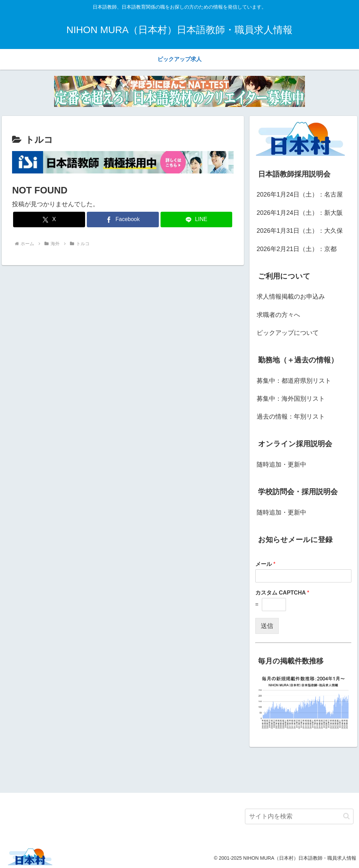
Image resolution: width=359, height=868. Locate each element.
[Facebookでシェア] (123, 220)
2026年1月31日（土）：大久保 (300, 231)
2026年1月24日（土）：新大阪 (300, 213)
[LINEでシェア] (197, 220)
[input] (299, 816)
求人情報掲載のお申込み (291, 297)
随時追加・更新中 (281, 465)
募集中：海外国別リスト (291, 399)
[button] (346, 816)
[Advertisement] (179, 769)
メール (265, 564)
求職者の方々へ (278, 315)
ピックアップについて (288, 333)
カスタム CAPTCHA (282, 593)
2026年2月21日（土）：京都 (297, 249)
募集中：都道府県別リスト (294, 381)
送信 (267, 626)
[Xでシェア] (49, 220)
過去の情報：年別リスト (291, 417)
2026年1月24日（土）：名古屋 (300, 194)
